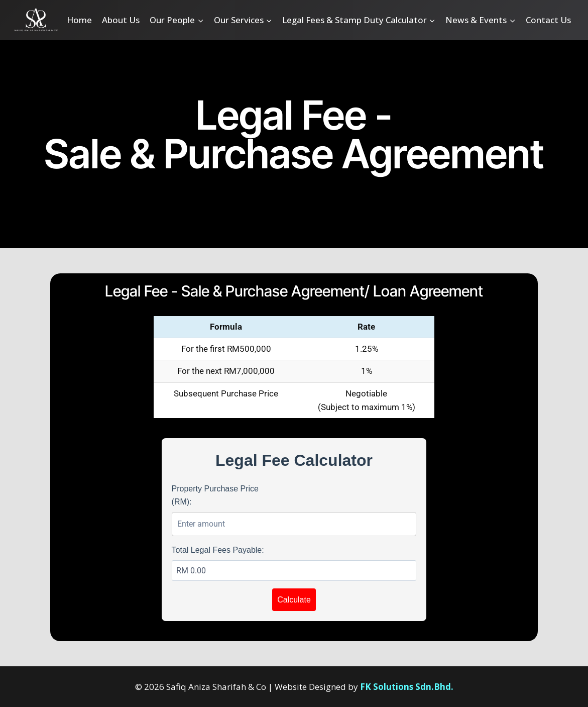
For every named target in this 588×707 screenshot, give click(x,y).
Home (79, 20)
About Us (121, 20)
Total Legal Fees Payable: (218, 550)
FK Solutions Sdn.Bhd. (407, 687)
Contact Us (548, 20)
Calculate (294, 600)
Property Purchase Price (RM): (215, 495)
